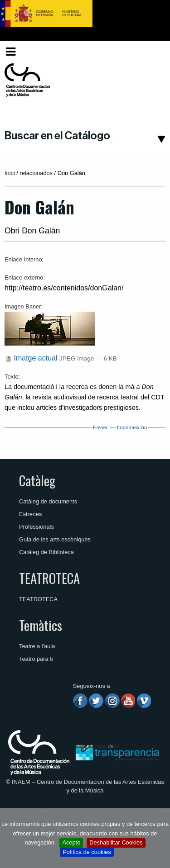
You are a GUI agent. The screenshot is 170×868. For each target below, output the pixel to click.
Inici (10, 173)
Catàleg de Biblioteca (46, 552)
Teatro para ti (36, 659)
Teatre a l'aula (37, 646)
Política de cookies (87, 852)
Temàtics (41, 625)
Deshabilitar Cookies (116, 842)
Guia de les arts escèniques (55, 539)
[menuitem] (150, 52)
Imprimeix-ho (132, 427)
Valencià (148, 51)
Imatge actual (35, 358)
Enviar (100, 427)
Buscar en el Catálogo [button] (57, 136)
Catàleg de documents (48, 501)
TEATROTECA (49, 578)
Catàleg (37, 480)
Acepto (71, 842)
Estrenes (31, 514)
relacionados (36, 173)
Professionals (36, 527)
